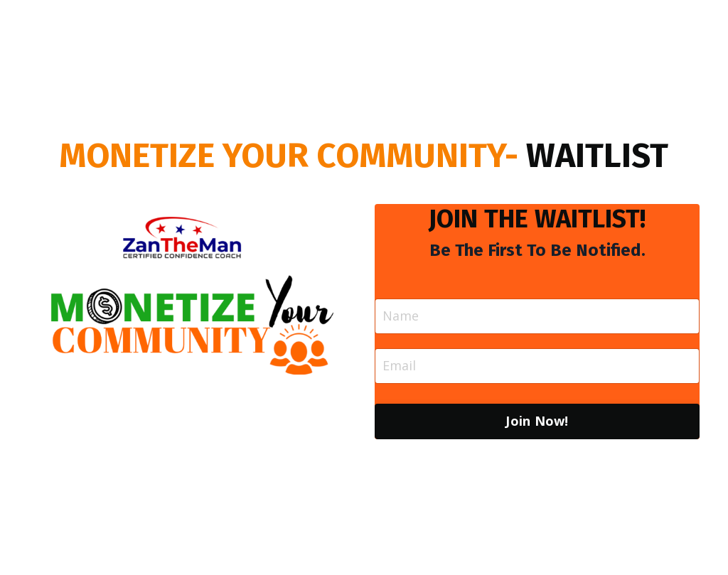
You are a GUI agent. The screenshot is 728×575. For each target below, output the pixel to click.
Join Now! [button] (537, 421)
